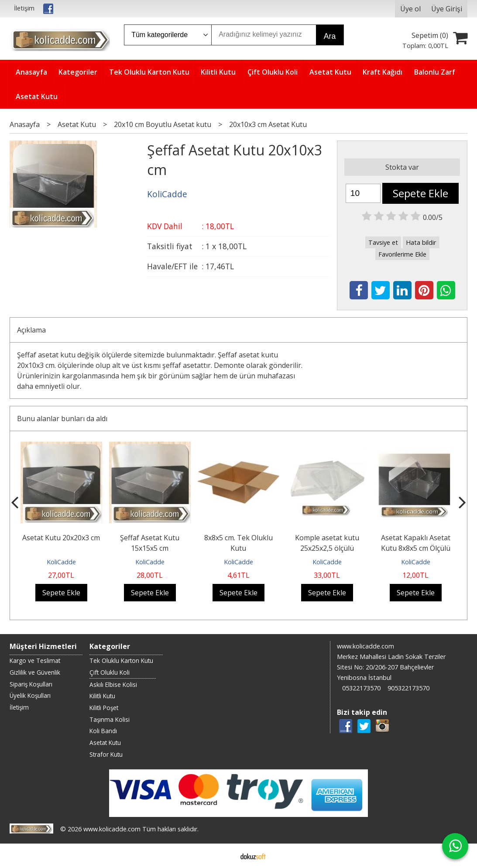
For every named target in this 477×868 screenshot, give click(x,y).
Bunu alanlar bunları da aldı (62, 419)
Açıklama (31, 330)
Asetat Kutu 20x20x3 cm (61, 538)
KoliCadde (61, 562)
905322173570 (408, 688)
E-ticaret (225, 856)
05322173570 (361, 688)
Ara (330, 36)
